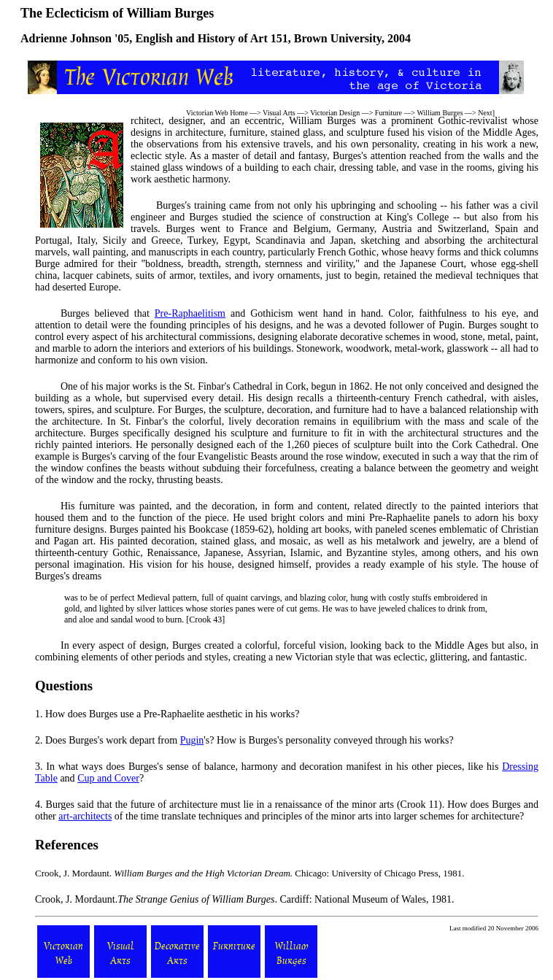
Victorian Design (335, 113)
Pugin (192, 740)
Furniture (388, 113)
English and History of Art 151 (211, 38)
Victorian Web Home (217, 113)
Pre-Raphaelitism (190, 313)
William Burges (440, 113)
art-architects (85, 816)
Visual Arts (279, 113)
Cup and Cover (108, 778)
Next (485, 113)
